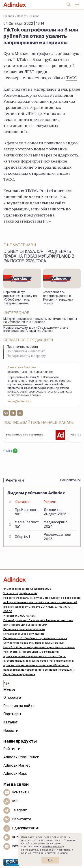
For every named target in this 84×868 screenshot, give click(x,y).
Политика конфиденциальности (24, 629)
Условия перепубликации (20, 593)
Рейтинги (12, 749)
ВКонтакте (22, 819)
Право (35, 16)
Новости (23, 16)
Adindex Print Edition (21, 757)
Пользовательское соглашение (24, 634)
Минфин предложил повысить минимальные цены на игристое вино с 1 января (40, 321)
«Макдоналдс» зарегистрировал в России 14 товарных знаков (58, 298)
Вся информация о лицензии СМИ (25, 625)
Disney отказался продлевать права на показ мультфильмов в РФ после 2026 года (39, 257)
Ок (50, 860)
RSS (15, 801)
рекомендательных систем (39, 853)
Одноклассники (26, 828)
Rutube (18, 837)
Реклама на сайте (19, 706)
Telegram (20, 810)
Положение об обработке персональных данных (35, 638)
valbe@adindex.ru (20, 402)
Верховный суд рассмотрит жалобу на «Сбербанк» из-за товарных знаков (20, 298)
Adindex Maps (15, 773)
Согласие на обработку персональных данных (34, 643)
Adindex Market (17, 765)
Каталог (10, 722)
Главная (9, 16)
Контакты (20, 792)
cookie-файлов (52, 846)
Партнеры (12, 714)
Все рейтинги (70, 480)
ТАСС (72, 78)
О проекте (12, 697)
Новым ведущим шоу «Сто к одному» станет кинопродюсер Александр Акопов (37, 330)
